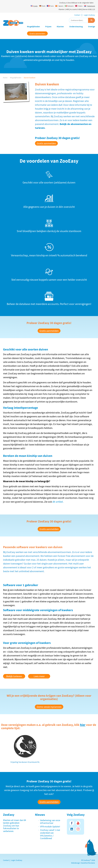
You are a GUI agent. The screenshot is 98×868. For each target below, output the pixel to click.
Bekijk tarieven (14, 676)
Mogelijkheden (33, 26)
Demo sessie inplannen (49, 707)
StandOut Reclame (88, 863)
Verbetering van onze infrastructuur (50, 822)
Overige (91, 26)
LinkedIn (72, 829)
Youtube (78, 823)
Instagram (78, 829)
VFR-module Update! (50, 827)
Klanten (60, 26)
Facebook (72, 823)
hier (83, 725)
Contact (77, 15)
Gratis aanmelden (37, 33)
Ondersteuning (76, 26)
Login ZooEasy (89, 15)
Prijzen (48, 26)
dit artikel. (58, 502)
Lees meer (39, 676)
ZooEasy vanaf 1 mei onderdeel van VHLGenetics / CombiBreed (50, 834)
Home (5, 78)
